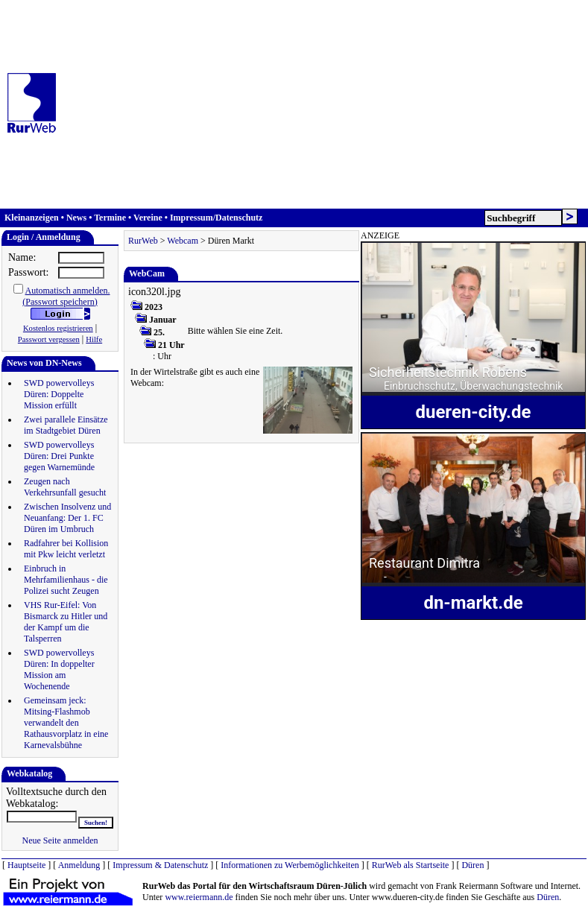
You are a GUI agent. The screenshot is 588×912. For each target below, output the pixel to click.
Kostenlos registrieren (58, 328)
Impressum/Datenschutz (216, 218)
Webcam (183, 241)
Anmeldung (79, 865)
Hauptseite (26, 865)
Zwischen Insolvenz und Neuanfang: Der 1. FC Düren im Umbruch (67, 518)
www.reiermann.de (199, 897)
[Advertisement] (326, 104)
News (76, 218)
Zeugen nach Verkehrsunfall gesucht (65, 487)
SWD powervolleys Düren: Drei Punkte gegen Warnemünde (59, 456)
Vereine (148, 218)
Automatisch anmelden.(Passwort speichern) (66, 296)
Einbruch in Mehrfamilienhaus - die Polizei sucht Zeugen (66, 580)
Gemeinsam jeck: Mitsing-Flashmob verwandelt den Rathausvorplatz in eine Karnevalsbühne (66, 723)
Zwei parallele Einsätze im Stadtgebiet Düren (66, 425)
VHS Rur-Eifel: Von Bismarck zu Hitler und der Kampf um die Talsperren (66, 622)
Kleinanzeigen (32, 218)
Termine (110, 218)
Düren (472, 865)
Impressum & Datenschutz (160, 865)
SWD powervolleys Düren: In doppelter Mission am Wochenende (59, 669)
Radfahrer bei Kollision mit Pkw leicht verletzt (66, 549)
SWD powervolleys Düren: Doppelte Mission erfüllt (59, 394)
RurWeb (143, 241)
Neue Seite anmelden (60, 840)
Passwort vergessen (49, 339)
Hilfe (94, 339)
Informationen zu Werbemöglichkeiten (290, 865)
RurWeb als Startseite (411, 865)
